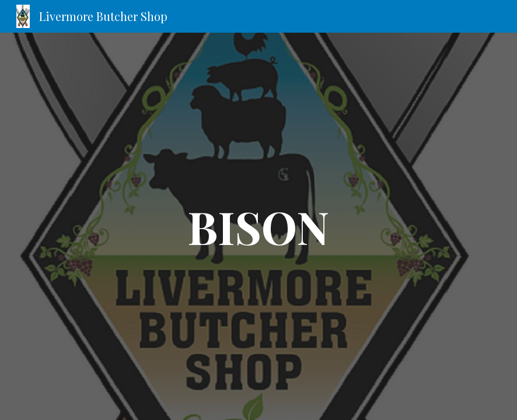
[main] (259, 226)
